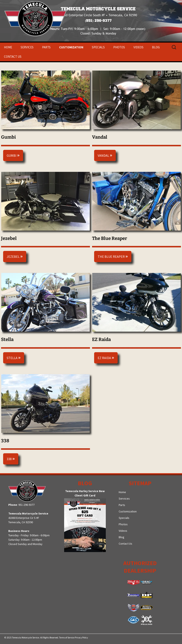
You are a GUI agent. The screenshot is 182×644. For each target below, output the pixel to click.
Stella (14, 357)
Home (8, 47)
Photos (119, 47)
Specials (98, 47)
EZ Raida (106, 357)
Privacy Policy (81, 638)
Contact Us (13, 57)
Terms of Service (67, 638)
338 (11, 458)
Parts (46, 47)
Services (27, 47)
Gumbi (13, 155)
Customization (71, 47)
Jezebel (15, 256)
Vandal (105, 155)
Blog (156, 47)
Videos (138, 47)
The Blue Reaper (113, 256)
